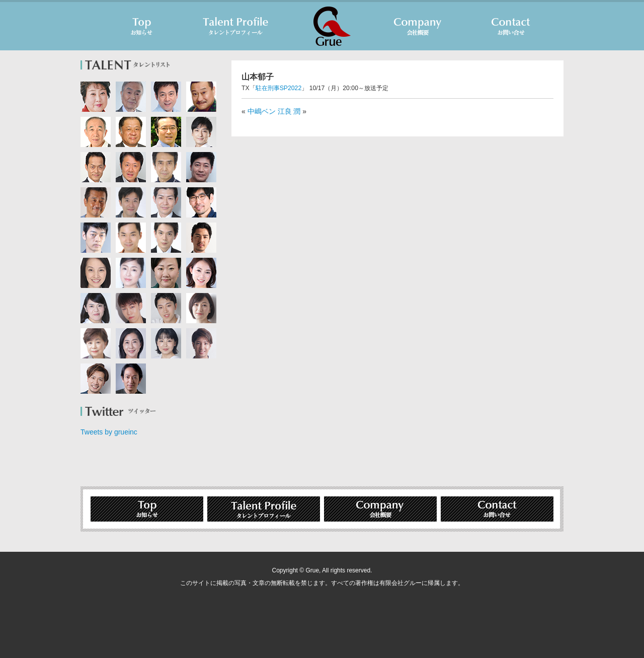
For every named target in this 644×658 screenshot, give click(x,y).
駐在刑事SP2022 (279, 88)
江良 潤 (289, 111)
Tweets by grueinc (109, 432)
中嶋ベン (262, 111)
